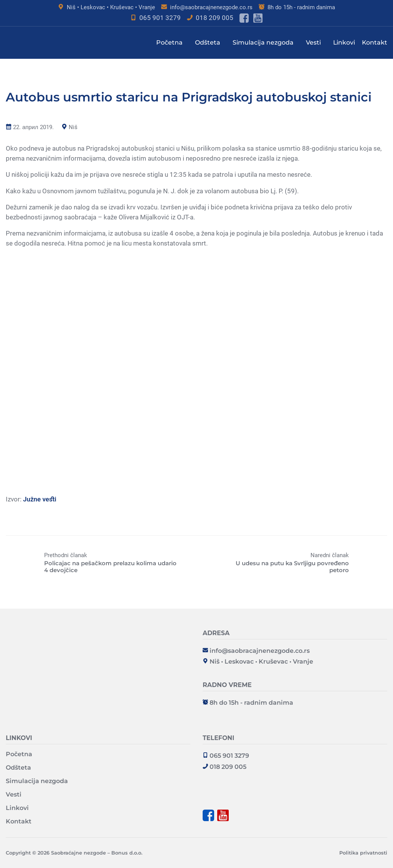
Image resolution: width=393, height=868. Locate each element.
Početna (169, 42)
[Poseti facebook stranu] (244, 18)
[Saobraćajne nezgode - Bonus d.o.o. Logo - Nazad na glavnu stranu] (44, 42)
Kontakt (375, 42)
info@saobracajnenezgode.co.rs (211, 7)
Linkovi (344, 42)
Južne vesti (40, 499)
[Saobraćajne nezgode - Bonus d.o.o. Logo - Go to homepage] (98, 635)
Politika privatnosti (363, 853)
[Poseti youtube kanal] (258, 18)
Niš (73, 127)
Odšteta (208, 42)
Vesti (313, 42)
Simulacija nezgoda (263, 42)
